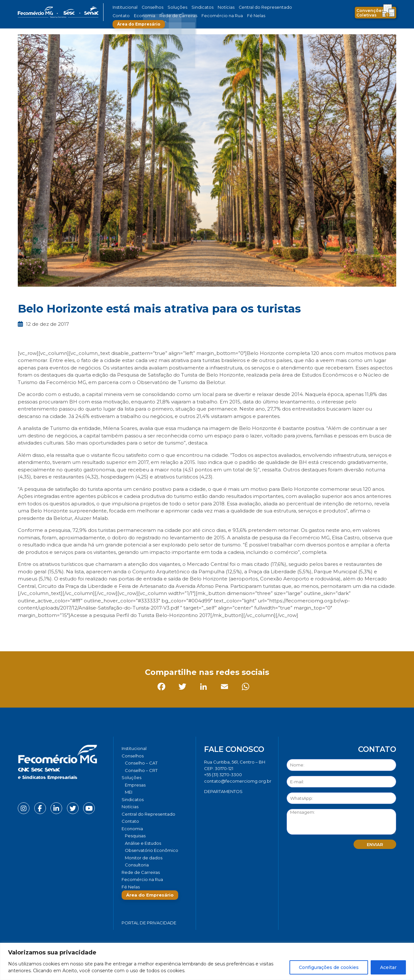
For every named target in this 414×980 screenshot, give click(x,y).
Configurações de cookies (329, 967)
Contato (282, 7)
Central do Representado (247, 7)
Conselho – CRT (141, 770)
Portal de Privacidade (149, 923)
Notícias (213, 7)
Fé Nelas (220, 16)
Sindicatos (192, 7)
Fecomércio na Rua (190, 16)
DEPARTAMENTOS (223, 791)
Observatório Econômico (152, 850)
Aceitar (388, 967)
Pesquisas (135, 836)
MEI (129, 792)
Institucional (124, 7)
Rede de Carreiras (152, 16)
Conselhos (149, 7)
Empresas (135, 785)
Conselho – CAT (141, 763)
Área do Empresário (257, 16)
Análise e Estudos (143, 843)
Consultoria (137, 865)
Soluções (171, 7)
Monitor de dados (144, 858)
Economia (122, 16)
